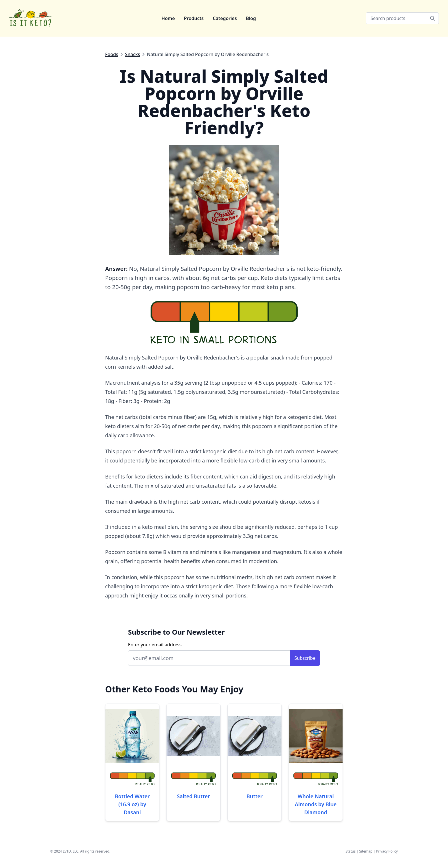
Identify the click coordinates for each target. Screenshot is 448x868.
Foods (112, 54)
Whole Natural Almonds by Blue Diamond (316, 804)
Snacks (133, 54)
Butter (255, 796)
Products (194, 18)
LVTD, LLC (71, 851)
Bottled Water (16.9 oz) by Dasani (132, 804)
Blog (251, 18)
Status (350, 851)
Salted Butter (193, 796)
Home (168, 18)
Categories (225, 18)
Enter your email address (155, 645)
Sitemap (366, 851)
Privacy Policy (387, 851)
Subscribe (305, 658)
